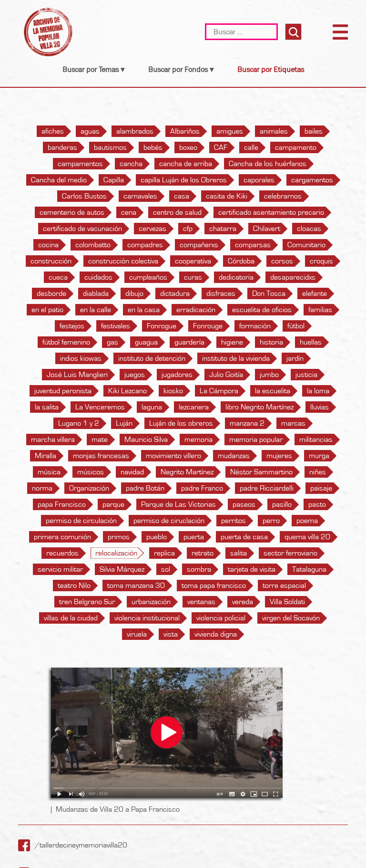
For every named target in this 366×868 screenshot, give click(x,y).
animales (274, 131)
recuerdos (62, 553)
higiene (232, 342)
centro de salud (177, 212)
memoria (198, 439)
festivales (116, 326)
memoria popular (256, 439)
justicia (306, 375)
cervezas (152, 229)
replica (164, 553)
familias (320, 310)
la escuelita (273, 391)
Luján (124, 423)
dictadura (175, 293)
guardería (189, 342)
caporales (259, 180)
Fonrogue (162, 326)
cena (129, 212)
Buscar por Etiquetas (271, 69)
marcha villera (53, 439)
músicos (91, 472)
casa (182, 196)
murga (319, 456)
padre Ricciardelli (267, 488)
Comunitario (306, 245)
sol (166, 569)
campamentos (80, 164)
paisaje (321, 488)
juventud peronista (63, 391)
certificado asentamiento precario (271, 212)
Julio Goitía (226, 375)
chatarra (223, 229)
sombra (199, 569)
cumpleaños (148, 277)
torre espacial (284, 586)
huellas (311, 342)
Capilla (114, 180)
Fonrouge (208, 326)
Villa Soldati (287, 602)
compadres (145, 245)
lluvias (320, 407)
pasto (317, 504)
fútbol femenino (66, 342)
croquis (321, 261)
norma (42, 488)
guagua (146, 342)
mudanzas (234, 456)
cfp (188, 229)
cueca (58, 277)
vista (171, 634)
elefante (315, 293)
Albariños (185, 131)
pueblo (157, 537)
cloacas (309, 229)
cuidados (98, 277)
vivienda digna (216, 634)
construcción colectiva (123, 261)
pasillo (282, 504)
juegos (135, 375)
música (49, 472)
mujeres (279, 456)
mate (100, 439)
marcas (293, 423)
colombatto (93, 245)
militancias (316, 439)
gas (112, 342)
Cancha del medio (59, 180)
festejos (72, 326)
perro (271, 521)
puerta (194, 537)
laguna (152, 407)
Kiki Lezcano (127, 391)
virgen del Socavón (291, 618)
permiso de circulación (81, 521)
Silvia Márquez (122, 569)
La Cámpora (219, 391)
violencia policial (221, 618)
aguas (90, 131)
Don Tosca (269, 293)
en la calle (96, 310)
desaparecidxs (293, 277)
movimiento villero (173, 456)
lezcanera (194, 407)
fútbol (296, 326)
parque (113, 504)
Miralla (46, 456)
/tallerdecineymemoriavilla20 (81, 845)
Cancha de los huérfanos (268, 164)
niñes (318, 472)
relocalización (116, 553)
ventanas (201, 602)
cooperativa (193, 261)
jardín (295, 358)
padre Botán (145, 488)
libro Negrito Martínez (259, 407)
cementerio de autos (72, 212)
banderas (62, 147)
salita (239, 553)
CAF (221, 147)
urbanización (151, 602)
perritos (234, 521)
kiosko (173, 391)
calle (251, 147)
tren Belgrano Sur (87, 602)
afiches (53, 131)
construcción (51, 261)
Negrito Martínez (187, 472)
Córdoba (241, 261)
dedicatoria (236, 277)
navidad (132, 472)
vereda (243, 602)
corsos (282, 261)
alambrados (135, 131)
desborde (51, 293)
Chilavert (267, 229)
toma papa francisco (214, 586)
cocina (48, 245)
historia (271, 342)
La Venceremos (100, 407)
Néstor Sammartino (261, 472)
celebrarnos (283, 196)
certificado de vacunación (82, 229)
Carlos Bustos (84, 196)
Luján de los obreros (181, 423)
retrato (203, 553)
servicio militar (60, 569)
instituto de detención (152, 358)
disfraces (221, 293)
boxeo (188, 147)
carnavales (140, 196)
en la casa (144, 310)
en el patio (47, 310)
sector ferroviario (290, 553)
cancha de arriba (186, 164)
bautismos (110, 147)
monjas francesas (101, 456)
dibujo (134, 293)
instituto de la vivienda (236, 358)
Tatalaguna (309, 569)
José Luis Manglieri (77, 375)
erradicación (196, 310)
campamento (296, 147)
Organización (89, 488)
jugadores (177, 375)
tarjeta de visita (252, 569)
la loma (318, 391)
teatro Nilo (74, 586)
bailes (314, 131)
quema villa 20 (307, 537)
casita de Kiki (227, 196)
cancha (131, 164)
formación (255, 326)
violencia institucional (147, 618)
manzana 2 (247, 423)
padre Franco (202, 488)
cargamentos (312, 180)
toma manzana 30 (136, 586)
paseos (244, 504)
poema (307, 521)
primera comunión (62, 537)
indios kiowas (81, 358)
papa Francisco (62, 504)
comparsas (253, 245)
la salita (47, 407)
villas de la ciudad (71, 618)
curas (193, 277)
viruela (137, 634)
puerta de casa (244, 537)
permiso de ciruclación (169, 521)
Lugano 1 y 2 (79, 423)
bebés (153, 147)
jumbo (269, 375)
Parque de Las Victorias (178, 504)
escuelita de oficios (262, 310)
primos (119, 537)
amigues (230, 131)
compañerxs (199, 245)
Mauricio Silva (146, 439)
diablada (96, 293)
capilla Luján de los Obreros (184, 180)
